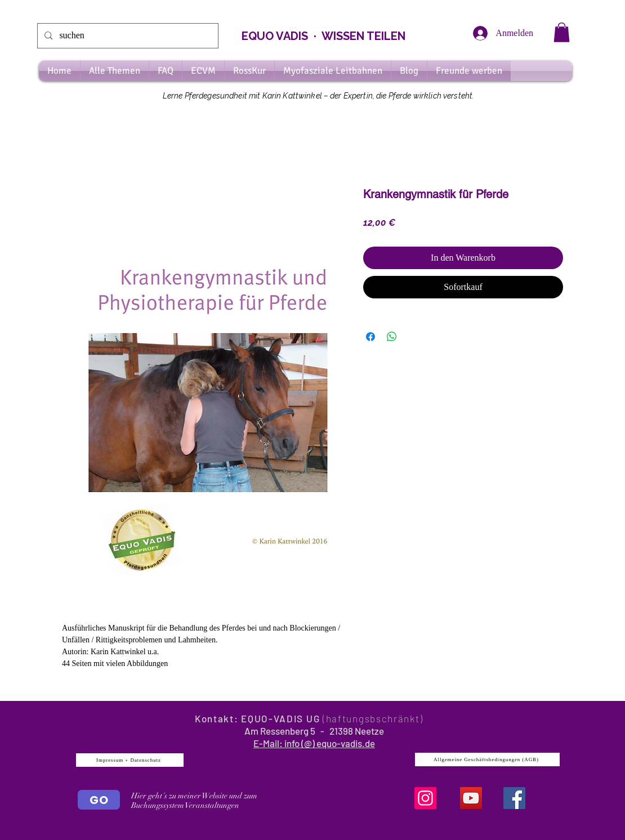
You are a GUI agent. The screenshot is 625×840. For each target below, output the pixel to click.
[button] (562, 32)
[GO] (99, 800)
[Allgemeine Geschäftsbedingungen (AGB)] (487, 759)
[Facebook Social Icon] (514, 798)
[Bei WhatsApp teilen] (392, 337)
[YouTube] (471, 798)
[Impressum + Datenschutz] (130, 760)
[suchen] (127, 36)
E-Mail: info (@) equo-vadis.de (314, 743)
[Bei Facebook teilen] (370, 337)
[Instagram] (425, 798)
